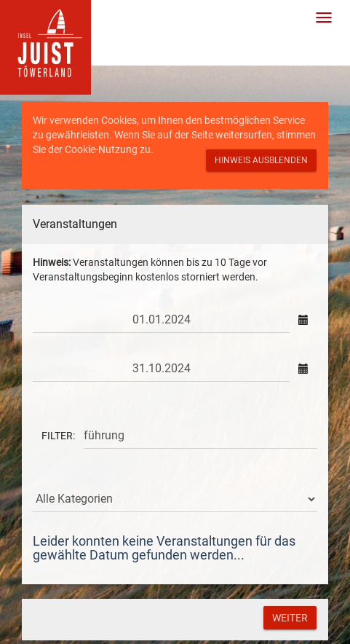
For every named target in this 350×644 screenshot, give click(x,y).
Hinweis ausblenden (261, 160)
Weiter (290, 618)
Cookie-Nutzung (101, 149)
